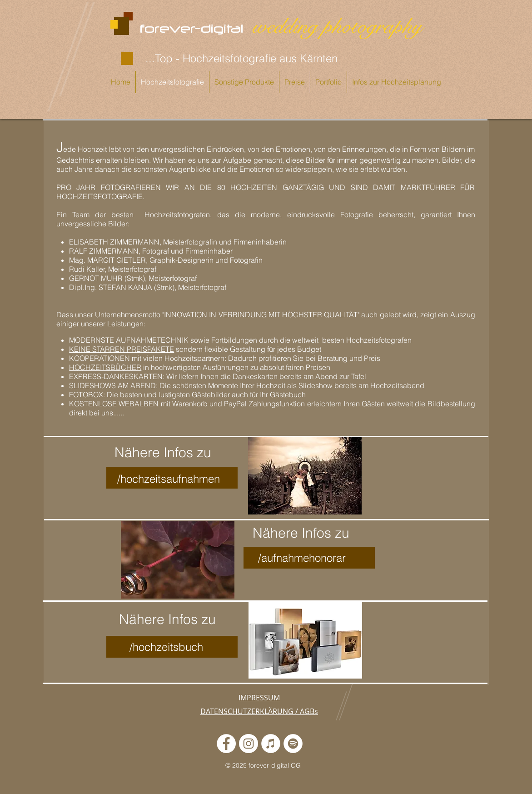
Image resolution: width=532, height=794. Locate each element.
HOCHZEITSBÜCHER (105, 367)
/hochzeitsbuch (166, 647)
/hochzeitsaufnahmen (169, 479)
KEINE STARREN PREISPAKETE (122, 349)
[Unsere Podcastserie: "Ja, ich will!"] (271, 744)
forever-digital (196, 28)
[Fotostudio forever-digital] (226, 744)
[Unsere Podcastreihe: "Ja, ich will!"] (293, 744)
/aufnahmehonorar (302, 558)
